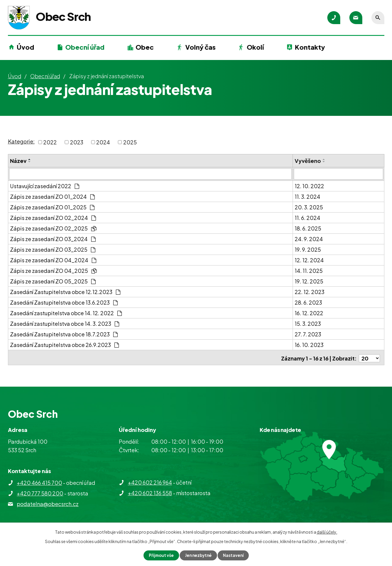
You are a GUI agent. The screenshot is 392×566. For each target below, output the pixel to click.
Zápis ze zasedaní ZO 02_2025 (53, 228)
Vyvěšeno (308, 161)
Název (18, 161)
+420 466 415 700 (39, 481)
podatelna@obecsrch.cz (48, 502)
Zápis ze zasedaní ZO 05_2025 (53, 281)
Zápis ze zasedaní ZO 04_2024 (53, 260)
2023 (77, 142)
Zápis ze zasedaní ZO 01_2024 (52, 196)
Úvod (25, 47)
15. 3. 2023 (308, 323)
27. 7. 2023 (308, 334)
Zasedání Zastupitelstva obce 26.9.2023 (64, 344)
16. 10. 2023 (309, 344)
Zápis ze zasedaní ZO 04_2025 (53, 270)
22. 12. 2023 (310, 292)
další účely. (327, 532)
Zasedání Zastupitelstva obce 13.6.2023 (64, 302)
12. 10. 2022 (309, 186)
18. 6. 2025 (308, 228)
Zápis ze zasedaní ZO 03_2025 (53, 249)
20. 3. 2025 (309, 207)
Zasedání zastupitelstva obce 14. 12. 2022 (66, 313)
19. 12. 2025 (309, 281)
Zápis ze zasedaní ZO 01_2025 (52, 207)
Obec (145, 47)
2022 (50, 142)
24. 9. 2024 (309, 239)
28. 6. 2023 (308, 302)
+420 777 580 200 (40, 491)
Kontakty (310, 47)
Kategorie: (21, 141)
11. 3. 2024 (307, 196)
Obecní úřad (85, 47)
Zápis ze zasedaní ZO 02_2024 (53, 217)
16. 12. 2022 (309, 313)
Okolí (255, 47)
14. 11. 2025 (309, 270)
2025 (130, 142)
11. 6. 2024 (307, 217)
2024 (103, 142)
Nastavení (234, 555)
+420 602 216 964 (150, 481)
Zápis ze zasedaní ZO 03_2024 (53, 239)
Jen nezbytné (198, 555)
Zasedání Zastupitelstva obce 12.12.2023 (65, 292)
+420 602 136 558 (150, 491)
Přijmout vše (160, 555)
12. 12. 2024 (309, 260)
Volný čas (200, 47)
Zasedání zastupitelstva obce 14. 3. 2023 (65, 323)
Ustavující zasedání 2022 (45, 186)
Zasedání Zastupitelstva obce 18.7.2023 (64, 334)
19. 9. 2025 (308, 249)
